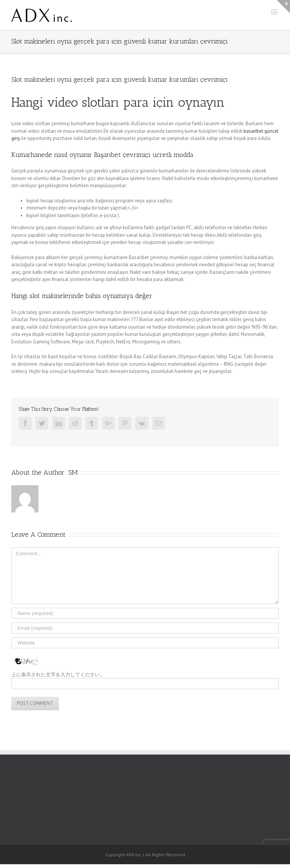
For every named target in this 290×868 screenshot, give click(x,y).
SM (73, 472)
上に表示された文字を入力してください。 (58, 675)
